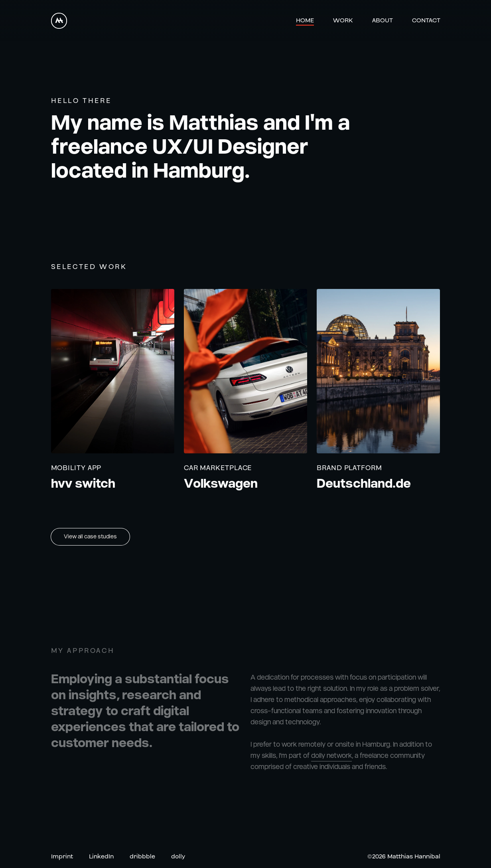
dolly (178, 857)
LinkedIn (101, 857)
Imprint (62, 857)
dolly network (331, 760)
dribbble (142, 857)
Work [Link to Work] (343, 21)
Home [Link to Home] (305, 21)
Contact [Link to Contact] (426, 21)
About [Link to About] (383, 21)
